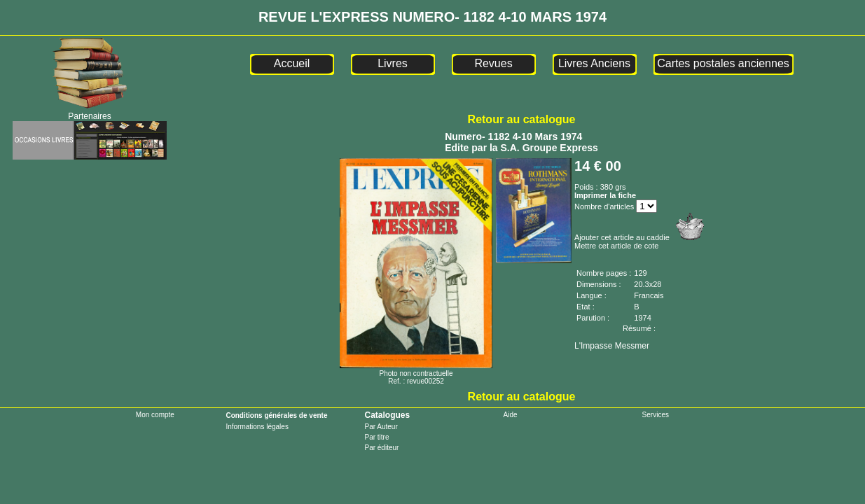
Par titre (376, 437)
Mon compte (155, 415)
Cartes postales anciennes (723, 63)
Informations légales (257, 427)
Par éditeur (381, 448)
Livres (393, 63)
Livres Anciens (594, 63)
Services (656, 415)
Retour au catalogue (522, 119)
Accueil (292, 63)
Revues (493, 63)
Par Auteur (381, 427)
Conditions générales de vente (276, 415)
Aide (511, 415)
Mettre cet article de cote (616, 246)
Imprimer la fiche (605, 195)
